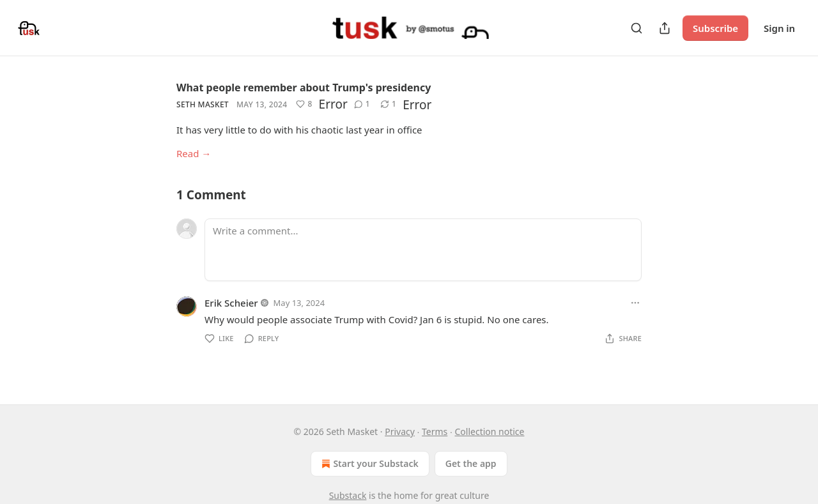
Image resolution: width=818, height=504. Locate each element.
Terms (435, 431)
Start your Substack (368, 464)
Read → (194, 153)
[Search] (637, 28)
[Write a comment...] (423, 250)
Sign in (779, 28)
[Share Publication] (665, 28)
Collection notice (489, 431)
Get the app (471, 463)
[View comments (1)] (362, 104)
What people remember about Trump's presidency (304, 88)
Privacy (400, 431)
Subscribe (715, 28)
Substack (348, 495)
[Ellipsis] (635, 303)
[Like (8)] (304, 104)
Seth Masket (203, 104)
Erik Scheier (231, 303)
